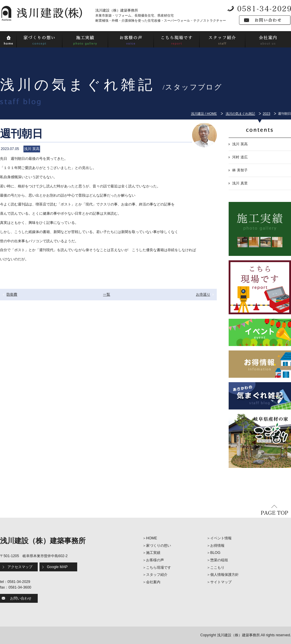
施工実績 (153, 553)
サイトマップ (221, 582)
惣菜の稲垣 (219, 560)
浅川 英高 (240, 144)
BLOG (215, 553)
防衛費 (12, 294)
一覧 (107, 294)
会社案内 (153, 582)
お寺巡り (203, 294)
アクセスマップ (20, 567)
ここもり (217, 568)
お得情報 (217, 546)
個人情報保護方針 (224, 575)
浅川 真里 (240, 183)
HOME (152, 538)
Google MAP (57, 567)
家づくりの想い (159, 546)
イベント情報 (221, 538)
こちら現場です (159, 568)
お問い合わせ (21, 598)
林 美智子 (240, 170)
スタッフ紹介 (157, 575)
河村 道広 (240, 157)
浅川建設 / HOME (204, 114)
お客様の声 (155, 560)
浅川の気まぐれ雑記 (240, 114)
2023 (267, 114)
